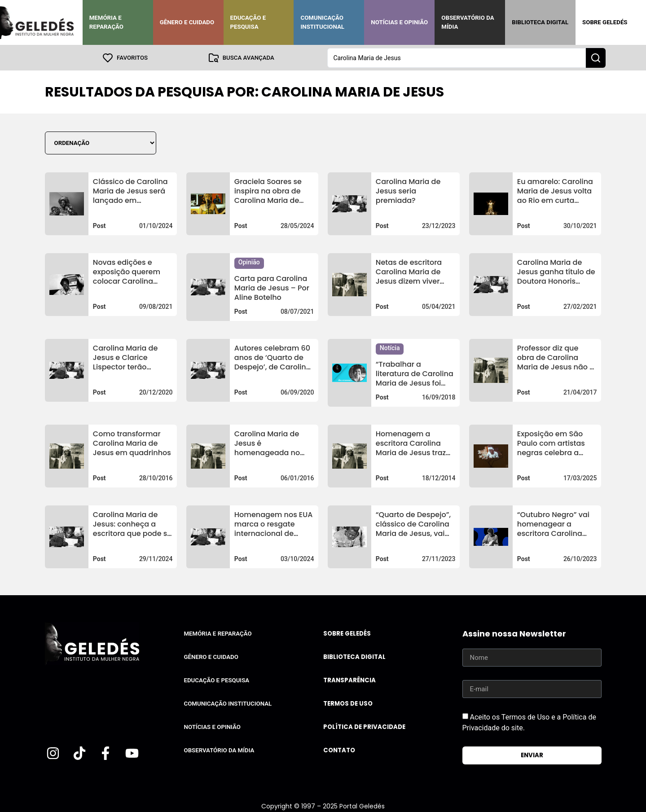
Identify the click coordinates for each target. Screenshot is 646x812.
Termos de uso (348, 703)
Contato (339, 750)
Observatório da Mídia (468, 22)
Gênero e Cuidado (187, 22)
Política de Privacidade (364, 726)
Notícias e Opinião (399, 22)
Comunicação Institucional (322, 22)
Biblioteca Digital (540, 22)
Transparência (349, 680)
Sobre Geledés (605, 22)
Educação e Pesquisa (248, 22)
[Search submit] (596, 57)
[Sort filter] (101, 143)
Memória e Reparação (106, 22)
